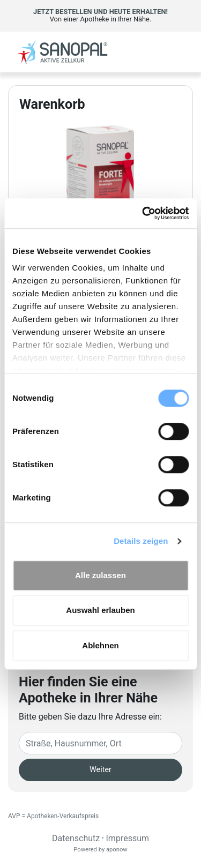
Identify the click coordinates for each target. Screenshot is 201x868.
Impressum (128, 838)
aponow (117, 850)
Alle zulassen (100, 575)
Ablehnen (100, 645)
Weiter (100, 770)
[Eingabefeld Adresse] (100, 743)
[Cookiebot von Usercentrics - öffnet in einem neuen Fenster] (143, 213)
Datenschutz (76, 838)
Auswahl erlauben (100, 610)
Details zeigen (141, 541)
